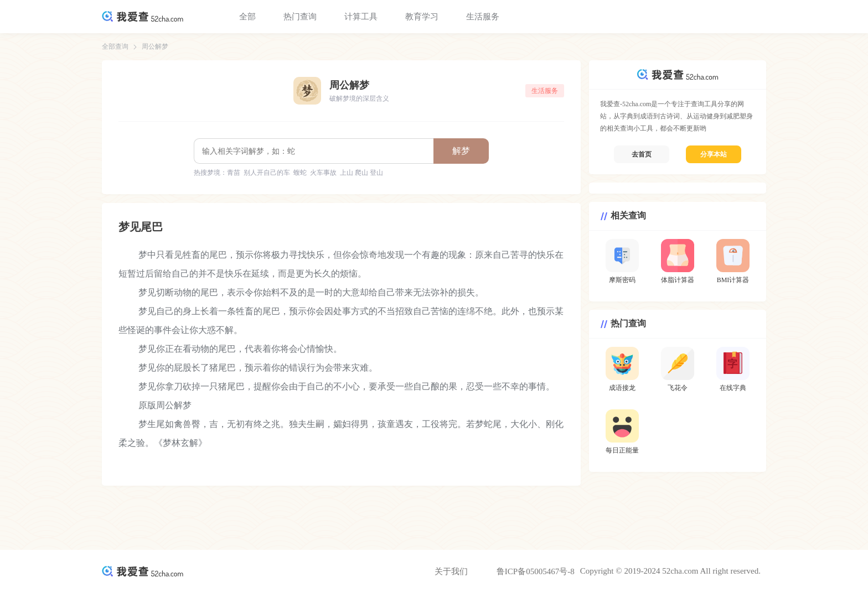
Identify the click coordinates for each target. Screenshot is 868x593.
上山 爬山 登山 (361, 173)
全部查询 (115, 46)
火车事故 (323, 173)
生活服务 (483, 17)
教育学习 (422, 17)
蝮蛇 (300, 173)
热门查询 (300, 17)
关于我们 (451, 571)
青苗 (234, 173)
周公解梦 (155, 46)
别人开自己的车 (267, 173)
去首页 (642, 154)
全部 (247, 17)
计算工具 (361, 17)
